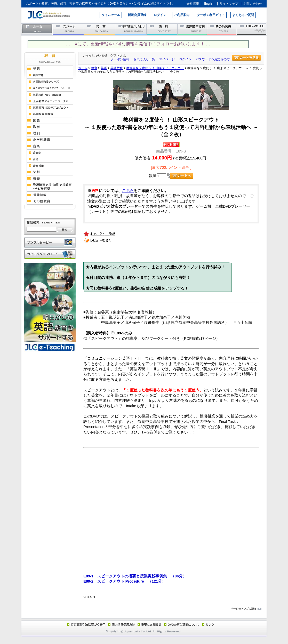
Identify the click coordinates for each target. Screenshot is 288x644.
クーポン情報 (120, 59)
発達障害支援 (193, 29)
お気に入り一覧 (144, 59)
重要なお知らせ (148, 624)
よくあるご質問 (243, 15)
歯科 (162, 29)
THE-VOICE (252, 29)
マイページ (167, 59)
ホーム (37, 29)
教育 (100, 29)
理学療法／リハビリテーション (131, 29)
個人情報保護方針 (121, 624)
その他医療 (222, 29)
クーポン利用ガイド (211, 15)
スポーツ (69, 29)
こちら (128, 191)
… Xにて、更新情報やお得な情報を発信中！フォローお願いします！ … (138, 44)
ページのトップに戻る (144, 609)
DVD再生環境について (182, 624)
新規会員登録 (137, 15)
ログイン (160, 15)
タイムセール (111, 15)
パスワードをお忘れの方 (213, 59)
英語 (104, 68)
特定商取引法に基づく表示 (86, 624)
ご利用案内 (182, 15)
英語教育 (117, 68)
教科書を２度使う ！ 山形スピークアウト (155, 68)
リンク (208, 624)
